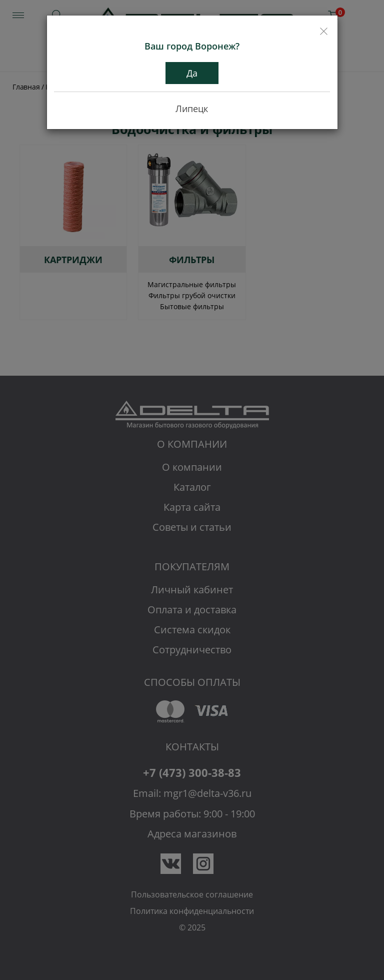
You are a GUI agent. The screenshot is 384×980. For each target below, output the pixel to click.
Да (192, 73)
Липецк (192, 109)
